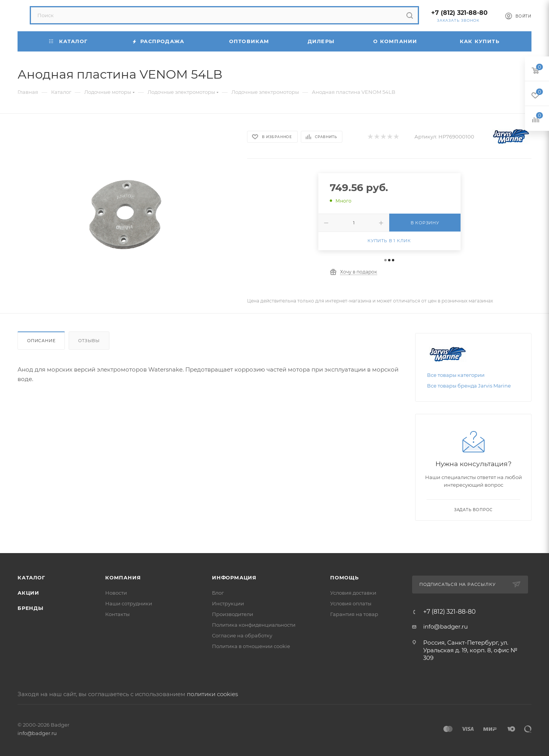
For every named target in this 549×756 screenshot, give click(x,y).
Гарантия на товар (354, 614)
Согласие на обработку (242, 635)
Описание (41, 341)
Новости (116, 593)
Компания (123, 577)
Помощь (344, 577)
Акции (28, 593)
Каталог (31, 577)
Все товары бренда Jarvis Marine (469, 386)
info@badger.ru (445, 627)
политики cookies (212, 694)
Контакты (117, 614)
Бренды (30, 608)
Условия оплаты (351, 603)
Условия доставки (353, 593)
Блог (218, 593)
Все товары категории (456, 375)
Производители (233, 614)
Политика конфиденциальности (254, 625)
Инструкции (228, 603)
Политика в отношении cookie (251, 646)
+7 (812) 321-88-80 (459, 13)
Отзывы (89, 341)
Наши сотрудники (129, 603)
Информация (234, 577)
